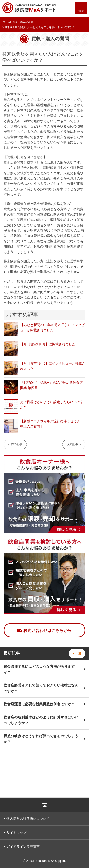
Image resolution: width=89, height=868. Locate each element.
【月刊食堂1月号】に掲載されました (48, 344)
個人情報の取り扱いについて (28, 819)
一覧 (78, 653)
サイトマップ (16, 833)
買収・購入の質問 (23, 22)
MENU (81, 11)
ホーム (6, 22)
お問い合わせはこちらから (47, 631)
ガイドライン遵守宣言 (23, 847)
